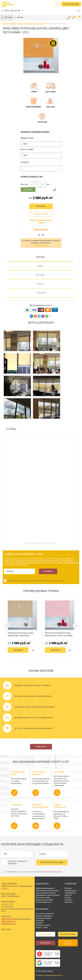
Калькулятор (46, 943)
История (68, 888)
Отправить (48, 571)
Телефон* (10, 571)
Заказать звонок (57, 4)
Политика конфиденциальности (49, 975)
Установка (40, 921)
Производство (71, 891)
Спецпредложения (43, 918)
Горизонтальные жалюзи (46, 893)
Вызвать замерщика (44, 916)
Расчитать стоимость (68, 943)
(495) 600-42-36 (8, 924)
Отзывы (68, 898)
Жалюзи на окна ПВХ (44, 900)
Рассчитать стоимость (45, 914)
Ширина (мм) (27, 138)
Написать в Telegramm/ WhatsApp (18, 862)
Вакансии (69, 902)
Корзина (78, 18)
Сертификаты (70, 893)
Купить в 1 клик (41, 214)
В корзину (41, 206)
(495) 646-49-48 (8, 919)
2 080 (37, 198)
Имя (5, 854)
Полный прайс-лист (44, 902)
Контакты (68, 900)
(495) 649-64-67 (8, 922)
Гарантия (39, 923)
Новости (68, 895)
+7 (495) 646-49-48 (11, 11)
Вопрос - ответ (42, 928)
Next (75, 625)
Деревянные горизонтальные (48, 895)
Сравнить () (68, 18)
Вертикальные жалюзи (45, 888)
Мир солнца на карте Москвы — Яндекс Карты (41, 543)
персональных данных (56, 581)
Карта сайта (6, 929)
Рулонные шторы (43, 898)
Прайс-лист (41, 747)
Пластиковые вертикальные (47, 891)
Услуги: (25, 163)
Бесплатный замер (71, 4)
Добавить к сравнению (54, 190)
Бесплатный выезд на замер (41, 222)
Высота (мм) (27, 150)
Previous (7, 625)
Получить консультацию (52, 862)
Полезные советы (43, 925)
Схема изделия (41, 245)
